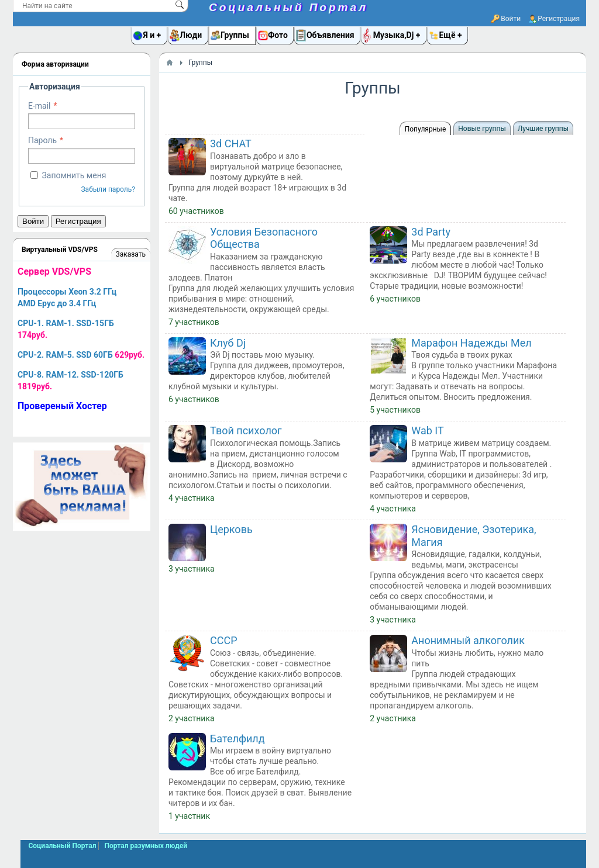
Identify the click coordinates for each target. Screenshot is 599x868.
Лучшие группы (543, 129)
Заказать (131, 254)
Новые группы (482, 129)
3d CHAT (231, 143)
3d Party (431, 232)
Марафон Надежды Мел (471, 343)
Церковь (231, 529)
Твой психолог (246, 430)
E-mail (39, 106)
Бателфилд (237, 739)
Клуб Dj (228, 343)
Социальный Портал (288, 7)
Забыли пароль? (108, 189)
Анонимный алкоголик (468, 640)
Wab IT (427, 430)
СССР (224, 640)
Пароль (42, 140)
